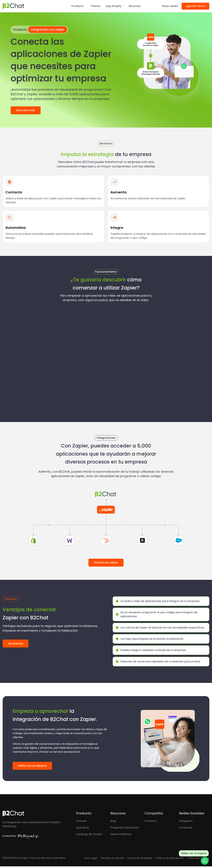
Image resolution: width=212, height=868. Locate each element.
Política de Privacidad (140, 860)
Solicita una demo (106, 563)
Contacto (151, 822)
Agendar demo (195, 6)
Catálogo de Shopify (89, 836)
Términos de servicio (112, 860)
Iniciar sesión (170, 6)
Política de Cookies (198, 860)
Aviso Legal (91, 860)
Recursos (135, 6)
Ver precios (16, 643)
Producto (77, 6)
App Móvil (82, 829)
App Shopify (114, 6)
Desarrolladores (121, 836)
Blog (113, 822)
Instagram (186, 822)
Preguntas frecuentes (125, 829)
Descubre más (26, 110)
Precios (96, 6)
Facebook (186, 829)
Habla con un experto (32, 767)
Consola (81, 822)
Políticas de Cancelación (170, 860)
